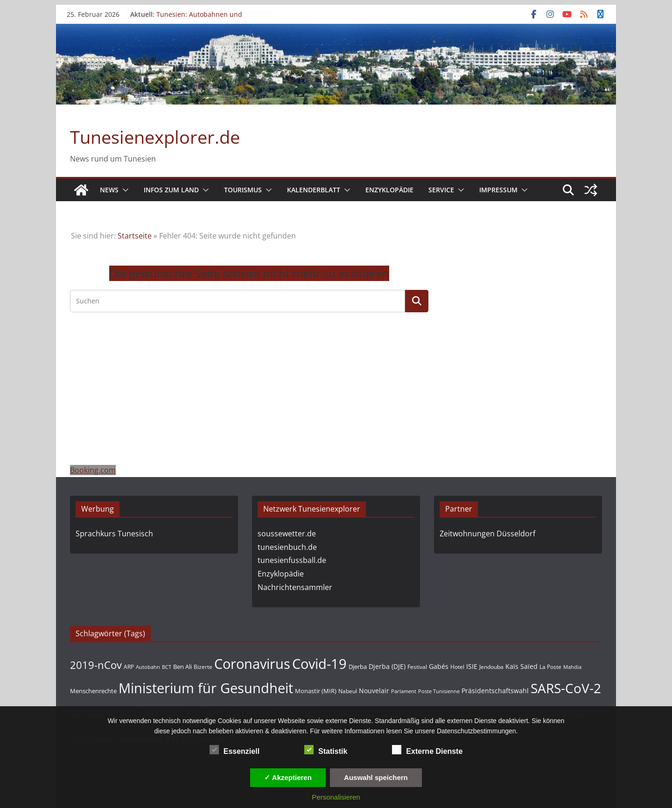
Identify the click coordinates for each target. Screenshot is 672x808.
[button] (124, 190)
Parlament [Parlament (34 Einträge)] (404, 691)
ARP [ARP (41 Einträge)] (129, 667)
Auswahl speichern (376, 777)
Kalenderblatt (314, 190)
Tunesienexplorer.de (155, 137)
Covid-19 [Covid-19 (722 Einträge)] (319, 664)
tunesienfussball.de (292, 560)
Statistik (326, 750)
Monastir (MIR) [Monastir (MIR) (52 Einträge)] (316, 691)
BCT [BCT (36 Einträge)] (167, 667)
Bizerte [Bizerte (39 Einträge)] (203, 667)
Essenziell (234, 750)
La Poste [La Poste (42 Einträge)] (550, 667)
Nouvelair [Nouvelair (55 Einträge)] (374, 691)
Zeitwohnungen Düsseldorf (487, 534)
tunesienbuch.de (287, 547)
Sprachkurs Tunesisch (114, 534)
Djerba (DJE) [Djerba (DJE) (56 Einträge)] (387, 666)
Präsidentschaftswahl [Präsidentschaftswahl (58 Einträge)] (495, 691)
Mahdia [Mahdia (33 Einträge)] (572, 667)
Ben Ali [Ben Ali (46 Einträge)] (182, 667)
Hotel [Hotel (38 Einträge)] (457, 667)
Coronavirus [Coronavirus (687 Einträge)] (252, 664)
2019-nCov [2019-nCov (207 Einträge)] (96, 665)
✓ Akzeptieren (288, 777)
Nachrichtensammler (295, 587)
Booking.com (93, 470)
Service (441, 190)
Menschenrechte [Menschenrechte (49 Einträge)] (93, 691)
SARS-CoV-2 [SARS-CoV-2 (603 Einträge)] (566, 688)
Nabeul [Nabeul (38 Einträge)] (348, 691)
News (109, 190)
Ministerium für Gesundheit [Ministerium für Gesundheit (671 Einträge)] (206, 688)
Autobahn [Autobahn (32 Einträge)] (148, 667)
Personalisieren (336, 797)
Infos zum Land (171, 190)
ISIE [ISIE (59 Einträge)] (472, 666)
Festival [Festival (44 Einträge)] (417, 667)
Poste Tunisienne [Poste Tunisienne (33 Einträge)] (439, 691)
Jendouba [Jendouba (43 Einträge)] (491, 667)
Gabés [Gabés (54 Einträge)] (439, 666)
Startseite (135, 236)
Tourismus (243, 190)
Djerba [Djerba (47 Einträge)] (358, 667)
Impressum (498, 190)
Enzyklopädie (389, 190)
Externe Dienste (427, 750)
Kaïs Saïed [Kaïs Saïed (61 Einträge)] (521, 666)
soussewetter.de (287, 534)
